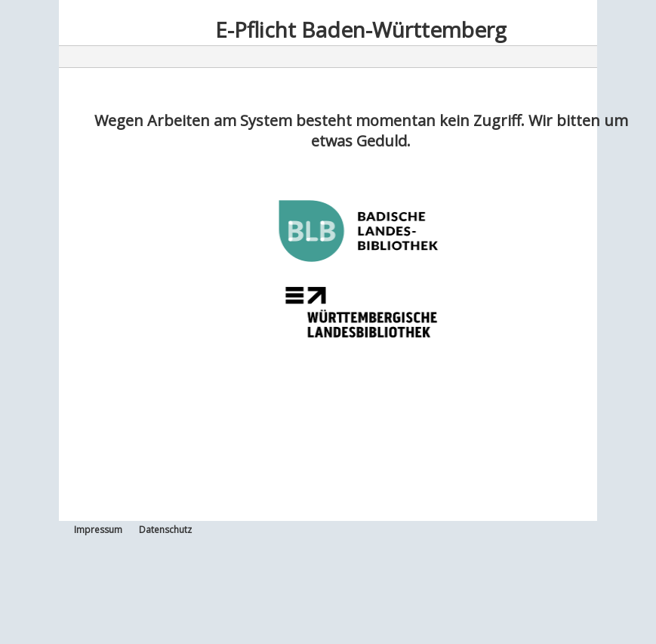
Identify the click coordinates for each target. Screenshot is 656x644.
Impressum (98, 530)
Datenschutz (165, 530)
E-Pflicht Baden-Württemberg (361, 29)
